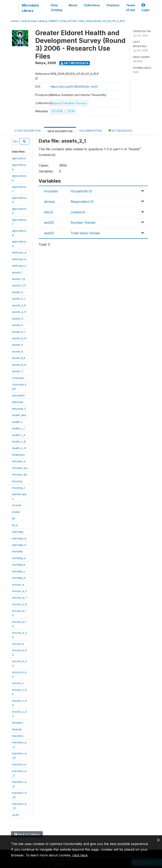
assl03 (49, 233)
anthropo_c (19, 266)
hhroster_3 (19, 461)
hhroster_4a (19, 468)
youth (16, 815)
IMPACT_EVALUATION (63, 21)
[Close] (158, 840)
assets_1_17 (19, 285)
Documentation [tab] (91, 131)
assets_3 (17, 318)
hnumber (51, 191)
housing (17, 481)
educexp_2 (19, 409)
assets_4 (17, 325)
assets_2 (18, 292)
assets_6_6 (19, 358)
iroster (16, 512)
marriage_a (19, 538)
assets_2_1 (19, 299)
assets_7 (18, 371)
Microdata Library (30, 8)
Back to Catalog (27, 834)
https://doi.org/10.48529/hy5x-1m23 (74, 87)
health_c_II (19, 435)
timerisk (17, 729)
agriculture (19, 158)
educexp (18, 402)
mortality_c (19, 571)
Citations (113, 5)
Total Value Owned (85, 233)
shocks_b (18, 644)
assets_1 (17, 272)
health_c (17, 422)
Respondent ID (82, 202)
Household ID (81, 191)
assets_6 (17, 351)
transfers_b (19, 764)
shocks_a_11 (19, 604)
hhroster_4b (19, 474)
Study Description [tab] (28, 131)
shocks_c (18, 683)
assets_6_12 (19, 365)
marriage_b (19, 545)
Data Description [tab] (60, 131)
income (17, 505)
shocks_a (18, 584)
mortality (17, 551)
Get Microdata (75, 63)
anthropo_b (19, 259)
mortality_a (19, 558)
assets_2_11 (19, 312)
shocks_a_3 (19, 591)
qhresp (49, 202)
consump (18, 378)
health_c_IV (19, 448)
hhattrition (18, 455)
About (73, 5)
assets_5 (17, 345)
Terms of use (131, 8)
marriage (18, 532)
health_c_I (18, 428)
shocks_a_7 (19, 598)
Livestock (78, 212)
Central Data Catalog (34, 21)
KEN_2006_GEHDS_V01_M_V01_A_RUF (102, 21)
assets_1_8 (18, 279)
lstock (49, 212)
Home (15, 21)
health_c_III (19, 442)
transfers (18, 736)
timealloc (18, 723)
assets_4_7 (19, 332)
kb (13, 518)
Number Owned (83, 222)
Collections (92, 5)
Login (145, 8)
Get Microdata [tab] (120, 130)
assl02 (49, 222)
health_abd (19, 415)
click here (80, 855)
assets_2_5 (19, 305)
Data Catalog (56, 8)
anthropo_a (19, 252)
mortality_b (19, 565)
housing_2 (18, 488)
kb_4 (15, 525)
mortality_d (19, 578)
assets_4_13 (19, 338)
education (18, 395)
